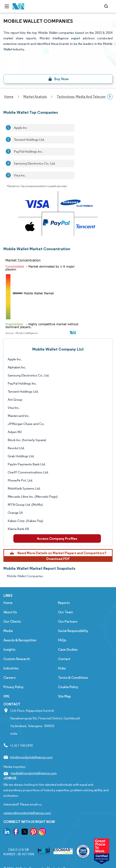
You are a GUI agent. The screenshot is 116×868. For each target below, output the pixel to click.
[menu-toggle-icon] (7, 6)
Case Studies (68, 650)
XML (7, 696)
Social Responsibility (73, 631)
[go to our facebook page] (16, 832)
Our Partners (68, 622)
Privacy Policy (13, 687)
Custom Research (17, 659)
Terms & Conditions (73, 678)
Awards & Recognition (20, 640)
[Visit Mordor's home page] (18, 6)
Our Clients (12, 622)
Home (8, 603)
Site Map (64, 696)
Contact (64, 659)
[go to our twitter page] (25, 832)
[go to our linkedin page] (7, 832)
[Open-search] (107, 6)
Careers (9, 678)
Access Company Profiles (57, 538)
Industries (11, 668)
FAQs (62, 640)
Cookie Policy (68, 687)
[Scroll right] (110, 97)
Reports (64, 603)
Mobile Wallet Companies (25, 576)
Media (8, 631)
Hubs (62, 668)
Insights (9, 650)
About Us (10, 612)
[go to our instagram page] (42, 832)
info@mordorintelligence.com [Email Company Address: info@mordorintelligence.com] (31, 757)
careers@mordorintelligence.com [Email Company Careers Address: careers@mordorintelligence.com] (27, 813)
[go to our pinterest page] (34, 832)
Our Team (66, 612)
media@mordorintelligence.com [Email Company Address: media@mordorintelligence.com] (34, 773)
